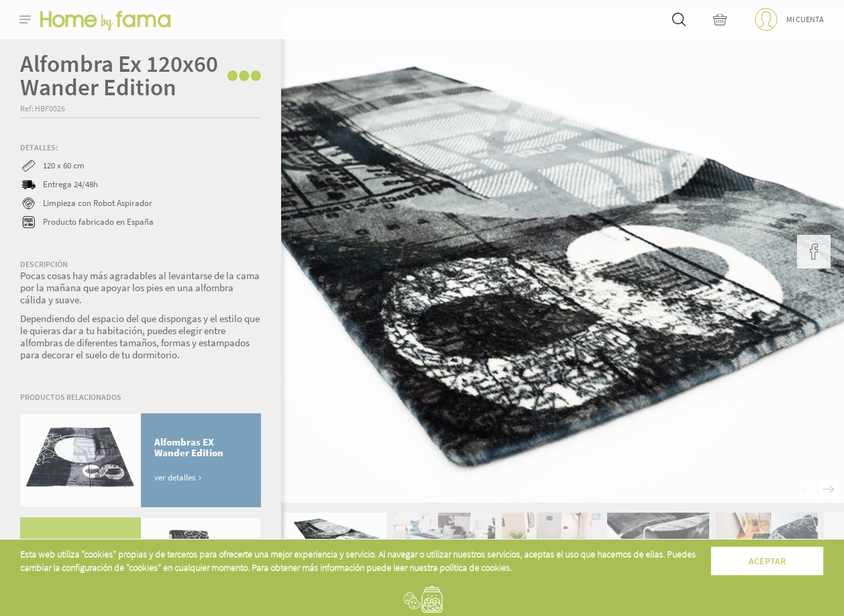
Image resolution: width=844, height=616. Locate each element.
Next (828, 490)
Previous (808, 490)
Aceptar (767, 561)
